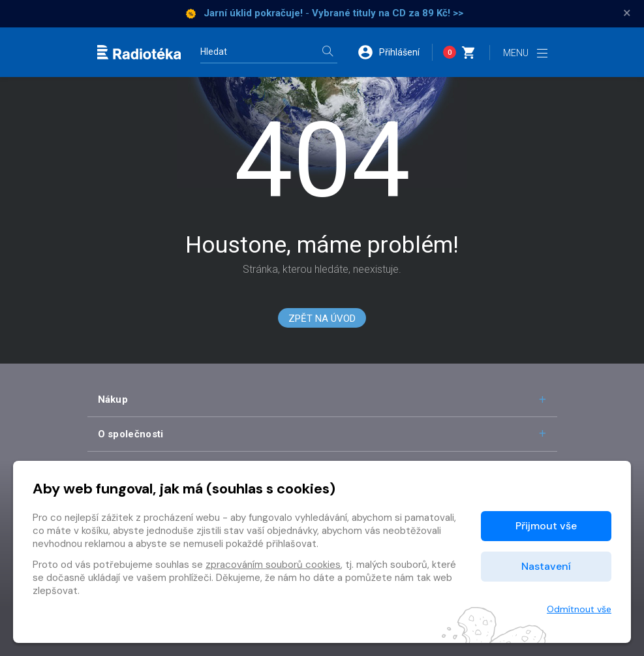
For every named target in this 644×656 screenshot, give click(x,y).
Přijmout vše (546, 526)
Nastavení (546, 566)
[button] (395, 52)
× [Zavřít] (627, 13)
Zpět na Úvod (322, 319)
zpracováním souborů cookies (273, 565)
